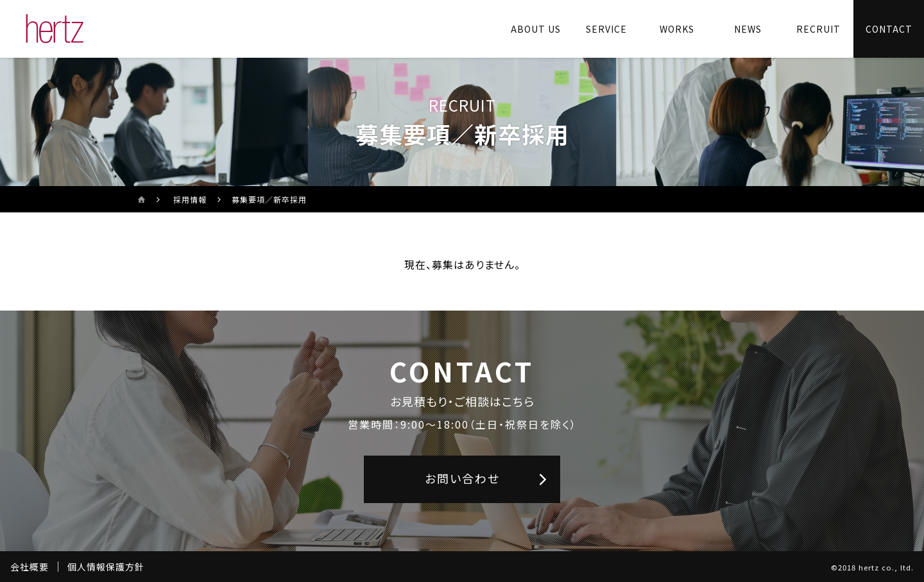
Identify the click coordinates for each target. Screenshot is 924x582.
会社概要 (30, 567)
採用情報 (190, 199)
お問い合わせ (462, 478)
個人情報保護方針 (106, 567)
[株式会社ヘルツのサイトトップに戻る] (55, 29)
